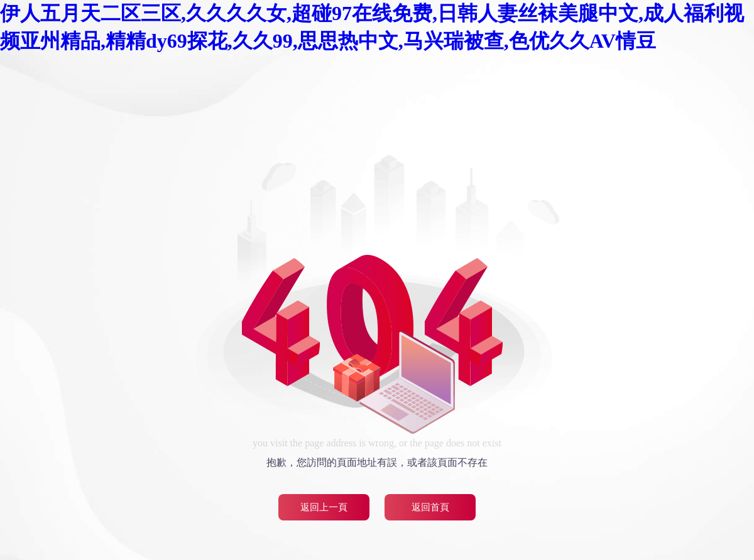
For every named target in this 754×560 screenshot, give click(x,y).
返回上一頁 (324, 507)
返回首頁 (430, 507)
